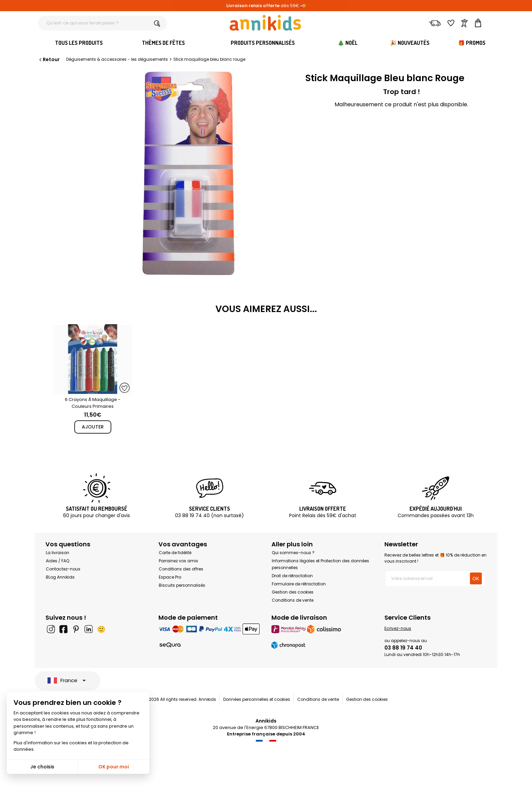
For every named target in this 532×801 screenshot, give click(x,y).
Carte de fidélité (175, 553)
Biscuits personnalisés (182, 585)
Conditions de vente (293, 600)
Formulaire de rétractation (299, 584)
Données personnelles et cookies (257, 699)
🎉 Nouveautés (410, 43)
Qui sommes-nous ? (293, 553)
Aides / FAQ (58, 561)
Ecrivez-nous (398, 628)
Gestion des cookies (293, 592)
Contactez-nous (63, 569)
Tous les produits (79, 43)
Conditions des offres (181, 569)
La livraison (58, 553)
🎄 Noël (348, 43)
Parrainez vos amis (178, 561)
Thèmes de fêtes (163, 43)
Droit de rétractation (292, 576)
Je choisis (42, 767)
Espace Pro (170, 577)
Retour (49, 59)
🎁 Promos (472, 43)
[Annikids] (265, 23)
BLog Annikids (60, 577)
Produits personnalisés (263, 43)
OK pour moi (114, 767)
